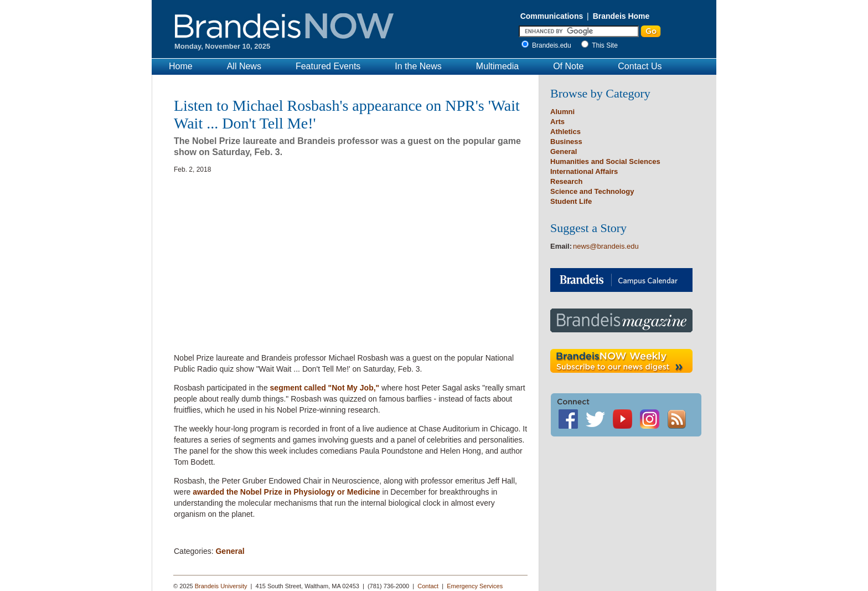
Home (181, 66)
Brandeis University (221, 586)
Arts (557, 122)
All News (244, 66)
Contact (428, 586)
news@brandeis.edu (606, 246)
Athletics (565, 132)
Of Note (568, 66)
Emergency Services (475, 586)
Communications (552, 16)
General (230, 551)
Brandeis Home (621, 16)
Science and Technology (592, 191)
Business (566, 142)
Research (567, 181)
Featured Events (328, 66)
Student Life (571, 201)
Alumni (562, 112)
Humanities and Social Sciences (605, 161)
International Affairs (584, 171)
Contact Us (640, 66)
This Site (605, 45)
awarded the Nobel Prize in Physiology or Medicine (286, 492)
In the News (418, 66)
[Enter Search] (579, 31)
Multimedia (497, 66)
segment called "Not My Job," (325, 388)
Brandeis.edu (554, 45)
